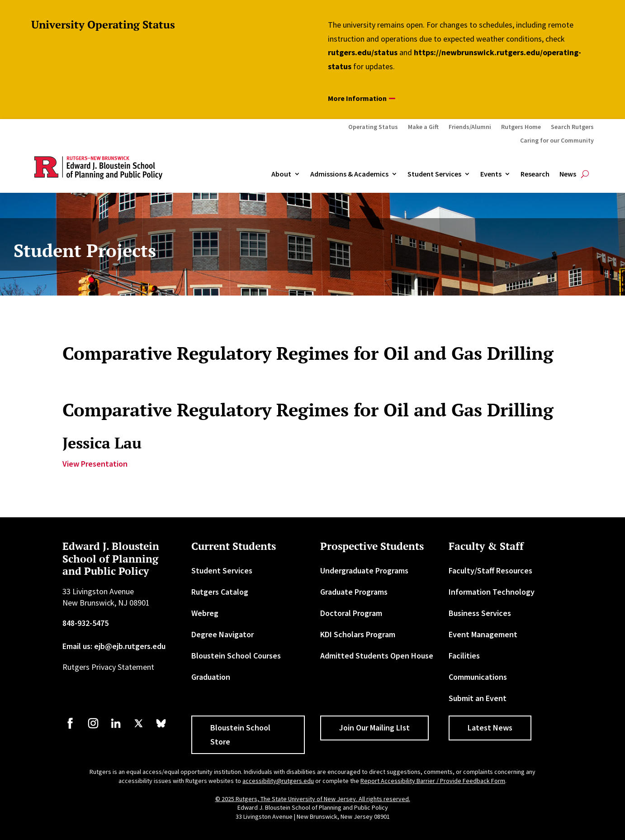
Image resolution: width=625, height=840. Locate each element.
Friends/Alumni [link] (470, 127)
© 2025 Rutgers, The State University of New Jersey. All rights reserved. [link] (313, 799)
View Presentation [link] (95, 464)
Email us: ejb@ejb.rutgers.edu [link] (114, 646)
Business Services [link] (480, 613)
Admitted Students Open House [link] (377, 656)
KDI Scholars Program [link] (358, 634)
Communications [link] (478, 677)
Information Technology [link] (492, 592)
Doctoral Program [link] (351, 613)
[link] (70, 728)
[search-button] (585, 174)
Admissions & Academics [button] (349, 174)
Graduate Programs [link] (354, 592)
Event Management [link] (483, 634)
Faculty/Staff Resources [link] (490, 570)
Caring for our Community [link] (557, 141)
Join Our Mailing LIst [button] (374, 728)
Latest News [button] (490, 728)
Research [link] (535, 174)
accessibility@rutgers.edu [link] (278, 781)
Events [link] (491, 174)
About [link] (281, 174)
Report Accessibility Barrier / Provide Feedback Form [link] (433, 781)
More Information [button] (357, 98)
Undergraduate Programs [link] (364, 570)
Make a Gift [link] (423, 127)
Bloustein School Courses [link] (236, 656)
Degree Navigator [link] (223, 634)
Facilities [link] (464, 656)
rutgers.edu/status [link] (363, 52)
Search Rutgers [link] (572, 127)
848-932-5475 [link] (85, 623)
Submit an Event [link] (478, 698)
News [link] (568, 174)
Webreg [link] (205, 613)
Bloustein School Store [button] (240, 735)
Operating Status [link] (373, 127)
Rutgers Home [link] (521, 127)
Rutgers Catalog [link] (220, 592)
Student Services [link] (434, 174)
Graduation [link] (211, 677)
